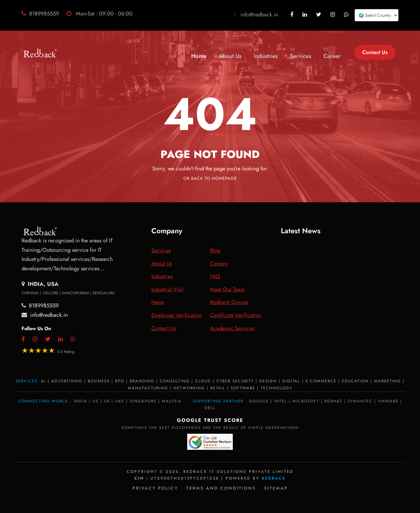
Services (301, 56)
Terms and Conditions (221, 488)
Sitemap (276, 488)
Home (199, 53)
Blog (215, 251)
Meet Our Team (227, 289)
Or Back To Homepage (210, 178)
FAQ (215, 276)
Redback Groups (229, 302)
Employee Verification (177, 315)
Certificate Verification (236, 315)
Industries (266, 53)
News (158, 302)
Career (332, 53)
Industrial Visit (167, 289)
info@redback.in (259, 15)
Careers (219, 264)
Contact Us (375, 52)
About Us (230, 53)
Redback (274, 478)
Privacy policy (155, 488)
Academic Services (232, 328)
